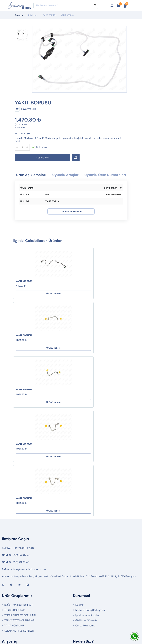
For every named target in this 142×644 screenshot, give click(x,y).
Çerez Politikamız (85, 524)
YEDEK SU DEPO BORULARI (20, 514)
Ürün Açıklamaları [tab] (51, 175)
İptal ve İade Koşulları (88, 514)
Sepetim (9, 554)
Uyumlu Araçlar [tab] (88, 175)
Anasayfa (19, 15)
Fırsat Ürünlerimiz (15, 564)
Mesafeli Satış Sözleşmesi (90, 509)
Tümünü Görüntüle (71, 218)
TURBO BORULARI (15, 509)
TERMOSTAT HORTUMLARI (20, 519)
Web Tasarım (94, 631)
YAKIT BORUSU (50, 15)
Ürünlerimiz (33, 15)
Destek (79, 503)
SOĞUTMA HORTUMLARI (19, 503)
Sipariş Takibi (12, 559)
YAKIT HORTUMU (14, 524)
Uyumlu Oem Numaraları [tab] (71, 182)
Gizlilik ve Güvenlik (86, 519)
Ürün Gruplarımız (14, 575)
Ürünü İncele (41, 301)
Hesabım (10, 549)
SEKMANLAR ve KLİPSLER (19, 529)
